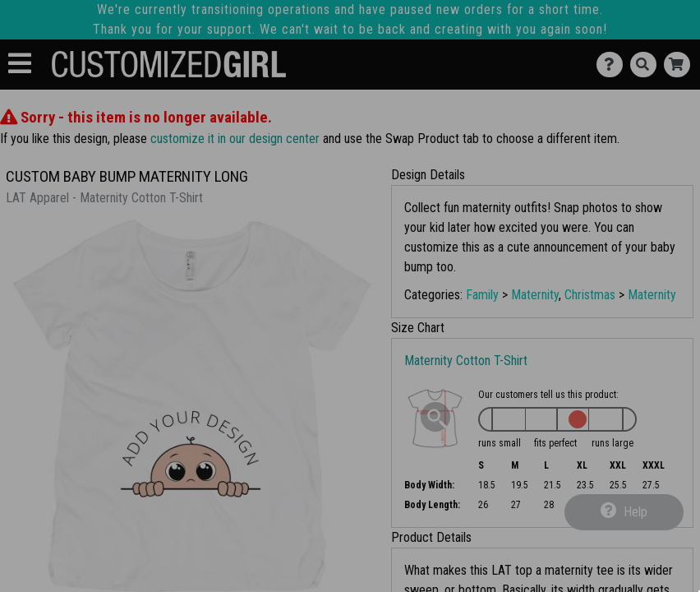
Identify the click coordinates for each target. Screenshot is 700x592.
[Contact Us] (613, 65)
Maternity (535, 295)
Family (482, 295)
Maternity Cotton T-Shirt (466, 361)
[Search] (647, 65)
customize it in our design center (235, 139)
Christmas (590, 295)
